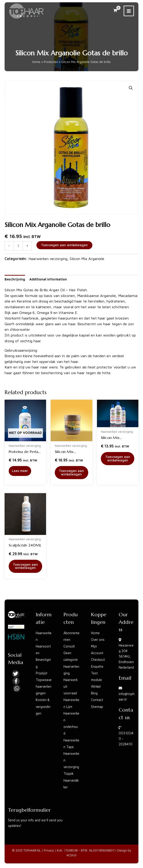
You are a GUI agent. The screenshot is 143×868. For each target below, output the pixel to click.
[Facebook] (16, 681)
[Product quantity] (18, 246)
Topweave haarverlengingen (44, 686)
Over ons (98, 640)
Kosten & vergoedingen (43, 706)
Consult (69, 646)
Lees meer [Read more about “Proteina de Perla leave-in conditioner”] (20, 471)
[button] (131, 88)
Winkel (96, 686)
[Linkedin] (17, 688)
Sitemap (97, 707)
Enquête (97, 666)
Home (95, 633)
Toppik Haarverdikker (71, 780)
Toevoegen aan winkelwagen (64, 245)
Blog (94, 693)
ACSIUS (71, 855)
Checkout (98, 660)
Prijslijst (42, 673)
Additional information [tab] (48, 279)
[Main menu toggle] (129, 11)
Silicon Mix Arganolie (87, 259)
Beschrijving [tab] (15, 279)
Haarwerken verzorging (48, 259)
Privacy (49, 850)
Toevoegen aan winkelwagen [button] (71, 472)
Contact (97, 700)
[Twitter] (16, 674)
